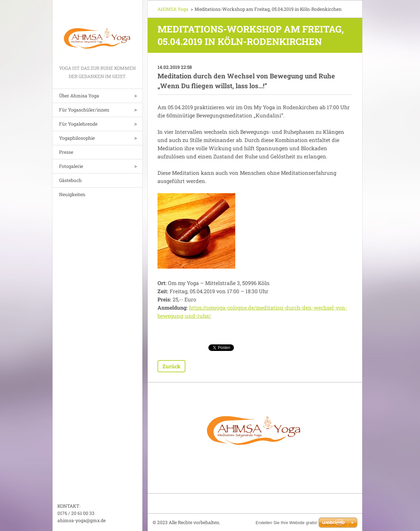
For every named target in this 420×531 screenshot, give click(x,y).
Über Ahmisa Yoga (79, 96)
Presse (66, 152)
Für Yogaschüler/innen (84, 110)
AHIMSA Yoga (173, 9)
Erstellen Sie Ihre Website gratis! (286, 523)
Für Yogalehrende (78, 124)
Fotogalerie (71, 166)
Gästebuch (70, 180)
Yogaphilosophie (77, 138)
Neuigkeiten (72, 194)
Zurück (171, 366)
